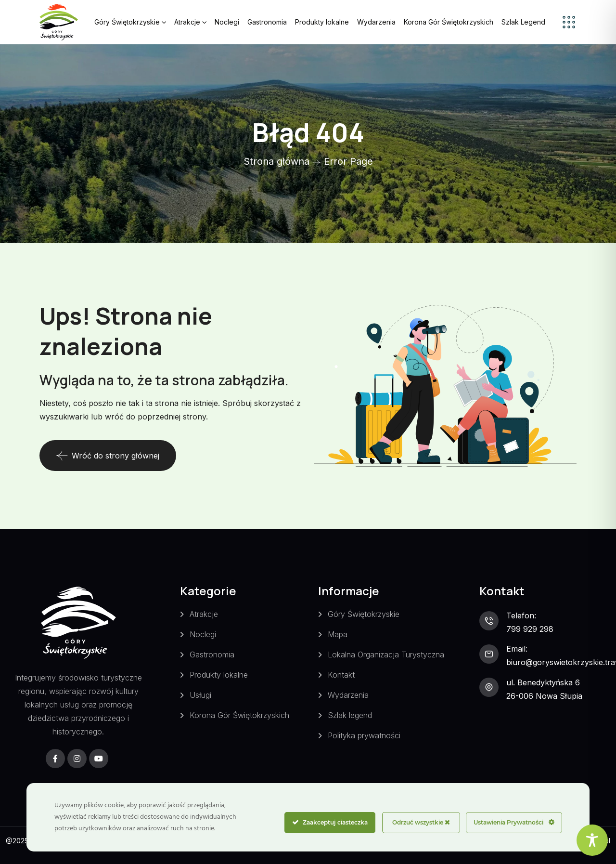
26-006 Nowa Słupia (544, 696)
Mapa (338, 634)
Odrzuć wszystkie (421, 822)
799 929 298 (530, 629)
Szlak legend (350, 715)
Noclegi (227, 22)
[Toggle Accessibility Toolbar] (592, 840)
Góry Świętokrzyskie (127, 22)
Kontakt (341, 675)
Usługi (200, 695)
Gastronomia (267, 22)
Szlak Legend (523, 22)
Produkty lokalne (322, 22)
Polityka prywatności (364, 735)
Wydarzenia (376, 22)
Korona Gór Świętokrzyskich (449, 22)
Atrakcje (187, 22)
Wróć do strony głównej (108, 456)
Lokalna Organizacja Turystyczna (386, 655)
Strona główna (276, 161)
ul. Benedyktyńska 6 (543, 682)
